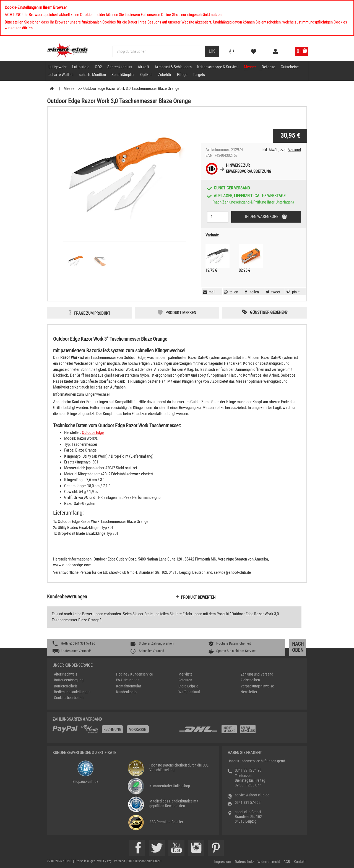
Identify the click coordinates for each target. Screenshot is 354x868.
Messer (250, 67)
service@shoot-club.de (252, 795)
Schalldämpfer (123, 75)
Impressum (222, 862)
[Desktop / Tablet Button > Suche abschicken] (212, 51)
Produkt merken (181, 313)
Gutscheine (290, 67)
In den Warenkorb (262, 217)
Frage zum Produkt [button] (92, 313)
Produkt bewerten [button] (198, 597)
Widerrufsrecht (269, 862)
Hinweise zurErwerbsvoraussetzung (249, 168)
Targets (199, 75)
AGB (287, 862)
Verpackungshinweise (257, 686)
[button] (292, 292)
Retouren (185, 680)
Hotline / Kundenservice (135, 674)
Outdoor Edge (93, 432)
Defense (268, 67)
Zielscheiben (250, 680)
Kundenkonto (126, 692)
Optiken (146, 75)
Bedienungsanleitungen (72, 692)
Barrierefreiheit (65, 686)
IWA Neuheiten (128, 680)
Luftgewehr (58, 67)
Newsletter (249, 692)
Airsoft (143, 67)
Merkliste (185, 674)
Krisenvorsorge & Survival (218, 67)
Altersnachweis (66, 674)
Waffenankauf (189, 692)
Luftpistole (81, 67)
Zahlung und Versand (257, 674)
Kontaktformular (129, 686)
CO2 (98, 67)
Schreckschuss (120, 67)
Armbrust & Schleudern (173, 67)
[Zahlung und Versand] (240, 731)
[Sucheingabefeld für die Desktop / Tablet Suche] (159, 51)
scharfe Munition (92, 75)
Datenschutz (244, 862)
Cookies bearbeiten (69, 698)
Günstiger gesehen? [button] (269, 312)
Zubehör (165, 75)
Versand (295, 150)
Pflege (182, 75)
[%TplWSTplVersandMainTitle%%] (114, 731)
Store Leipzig (188, 686)
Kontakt (300, 862)
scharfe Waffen (61, 75)
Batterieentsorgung (69, 680)
